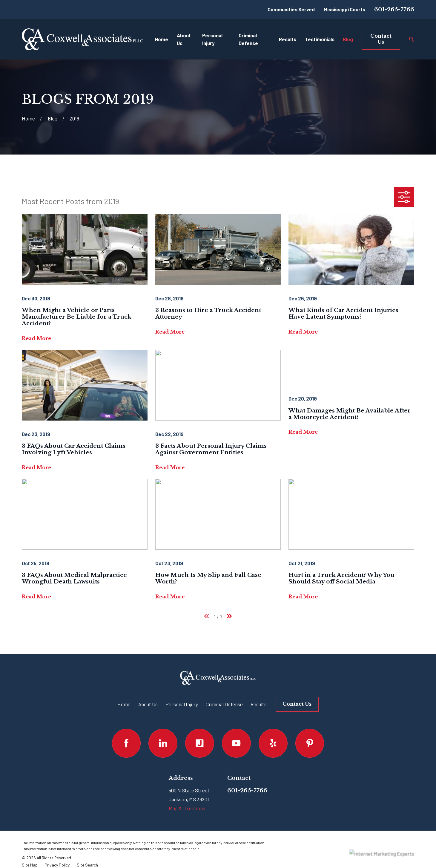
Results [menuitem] (288, 39)
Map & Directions (187, 808)
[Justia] (200, 743)
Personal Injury (182, 704)
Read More (36, 338)
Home (124, 704)
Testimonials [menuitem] (320, 39)
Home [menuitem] (162, 39)
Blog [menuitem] (348, 39)
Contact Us (381, 39)
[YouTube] (236, 743)
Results (259, 704)
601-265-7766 (394, 9)
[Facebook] (126, 743)
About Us (148, 704)
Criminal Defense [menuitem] (248, 39)
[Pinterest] (310, 743)
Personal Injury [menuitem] (212, 39)
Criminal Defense (224, 704)
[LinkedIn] (163, 743)
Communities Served (291, 9)
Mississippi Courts (344, 9)
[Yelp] (273, 743)
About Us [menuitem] (184, 39)
